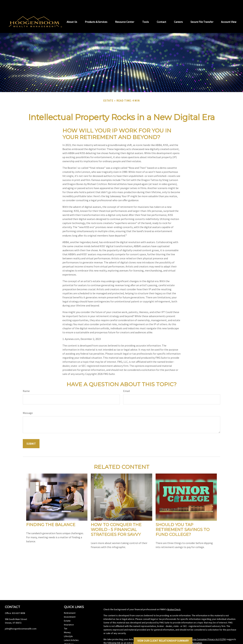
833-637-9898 (19, 603)
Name (26, 381)
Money (67, 622)
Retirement (70, 603)
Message (28, 403)
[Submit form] (31, 434)
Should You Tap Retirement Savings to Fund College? (183, 519)
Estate (67, 611)
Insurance (69, 614)
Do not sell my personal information (184, 633)
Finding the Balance (51, 515)
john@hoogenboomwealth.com (21, 618)
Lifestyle (68, 626)
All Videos (69, 634)
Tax (66, 618)
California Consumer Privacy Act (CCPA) (206, 629)
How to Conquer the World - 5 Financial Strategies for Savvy (116, 519)
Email (127, 381)
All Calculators (71, 638)
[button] (72, 11)
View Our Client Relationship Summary (163, 641)
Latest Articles (71, 630)
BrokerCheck (174, 599)
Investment (70, 607)
